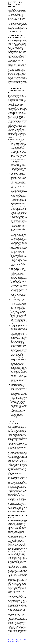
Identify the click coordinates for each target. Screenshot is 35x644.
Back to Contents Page (13, 640)
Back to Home (15, 641)
